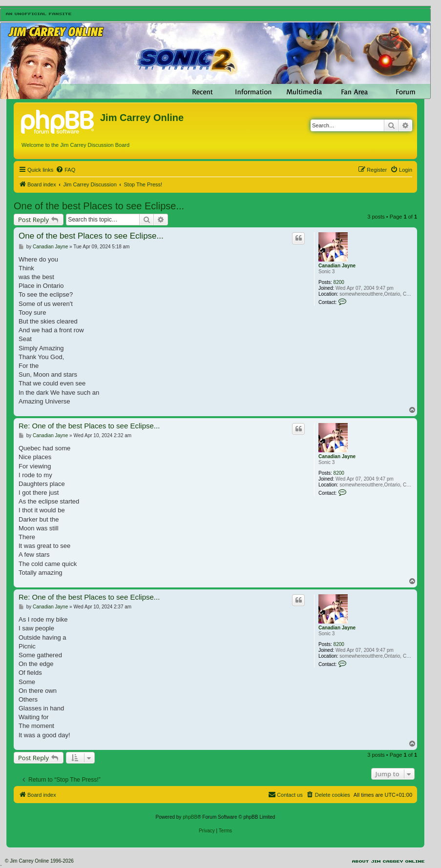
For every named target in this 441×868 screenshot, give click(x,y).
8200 (339, 282)
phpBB (190, 817)
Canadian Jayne (337, 266)
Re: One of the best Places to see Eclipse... (89, 426)
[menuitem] (65, 170)
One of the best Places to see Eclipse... (99, 206)
